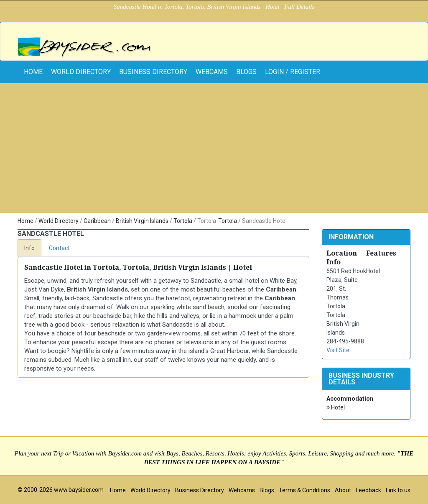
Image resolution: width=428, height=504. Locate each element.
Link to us (398, 490)
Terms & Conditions (304, 490)
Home (25, 221)
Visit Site (338, 350)
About (343, 490)
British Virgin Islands (142, 221)
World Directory (81, 72)
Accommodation (350, 399)
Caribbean (97, 221)
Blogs (246, 72)
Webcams (212, 72)
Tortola (183, 221)
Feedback (368, 490)
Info (29, 248)
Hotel (336, 408)
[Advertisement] (214, 150)
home (33, 72)
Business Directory (153, 72)
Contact (59, 248)
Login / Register (293, 72)
